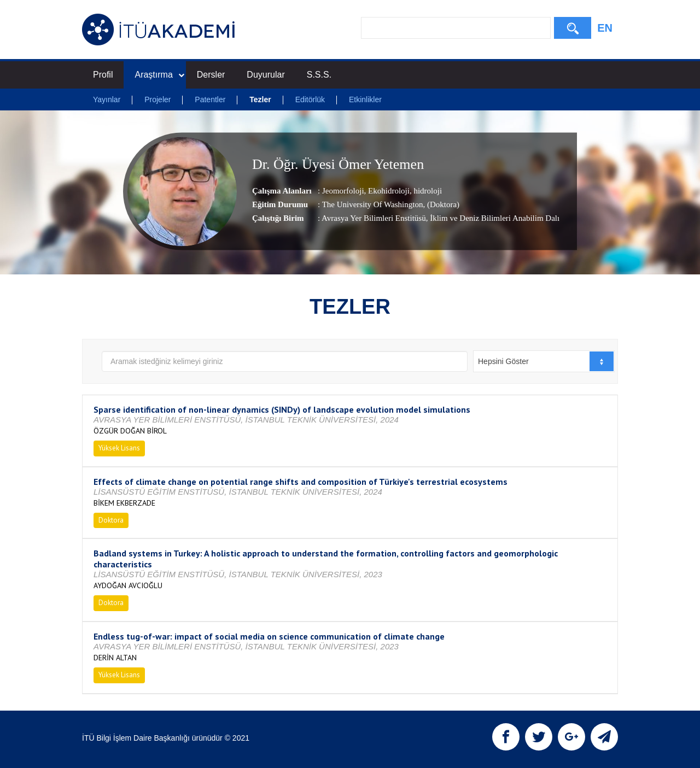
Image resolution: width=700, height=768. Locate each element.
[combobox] (544, 361)
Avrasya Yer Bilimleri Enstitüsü (374, 218)
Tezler (260, 99)
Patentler (210, 99)
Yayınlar (107, 99)
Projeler (157, 99)
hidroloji (427, 191)
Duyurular (266, 75)
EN (605, 28)
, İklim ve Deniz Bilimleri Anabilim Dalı (493, 218)
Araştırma (159, 75)
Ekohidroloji (388, 191)
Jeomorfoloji (343, 191)
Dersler (211, 75)
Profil (103, 75)
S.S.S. (319, 75)
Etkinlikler (365, 99)
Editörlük (310, 99)
